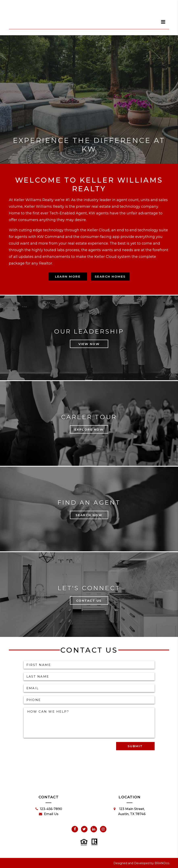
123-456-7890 (49, 809)
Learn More (68, 276)
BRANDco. (162, 863)
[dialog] (163, 22)
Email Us (49, 814)
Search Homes (110, 276)
